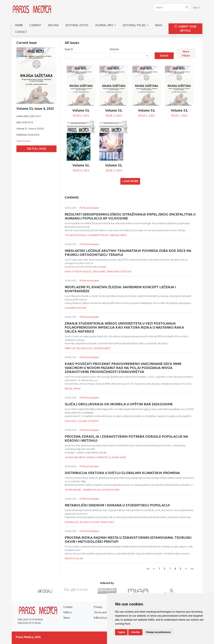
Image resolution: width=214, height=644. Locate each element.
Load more (130, 181)
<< (148, 569)
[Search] (169, 8)
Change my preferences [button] (158, 632)
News (159, 25)
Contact (21, 32)
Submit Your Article (185, 29)
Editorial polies (135, 25)
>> (192, 569)
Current (35, 25)
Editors (68, 612)
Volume (114, 49)
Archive (53, 25)
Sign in (196, 8)
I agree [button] (121, 632)
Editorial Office (77, 25)
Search (69, 49)
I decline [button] (135, 632)
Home (19, 25)
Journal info (104, 25)
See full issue (37, 149)
